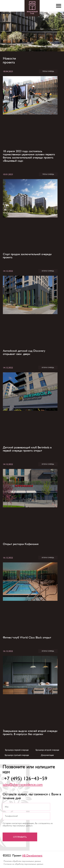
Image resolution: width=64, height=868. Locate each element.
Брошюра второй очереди (47, 750)
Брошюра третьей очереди (17, 755)
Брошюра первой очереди (17, 750)
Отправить (20, 837)
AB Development (32, 856)
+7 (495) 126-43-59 (26, 779)
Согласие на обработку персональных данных (23, 864)
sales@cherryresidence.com (23, 785)
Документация (47, 755)
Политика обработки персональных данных (22, 861)
